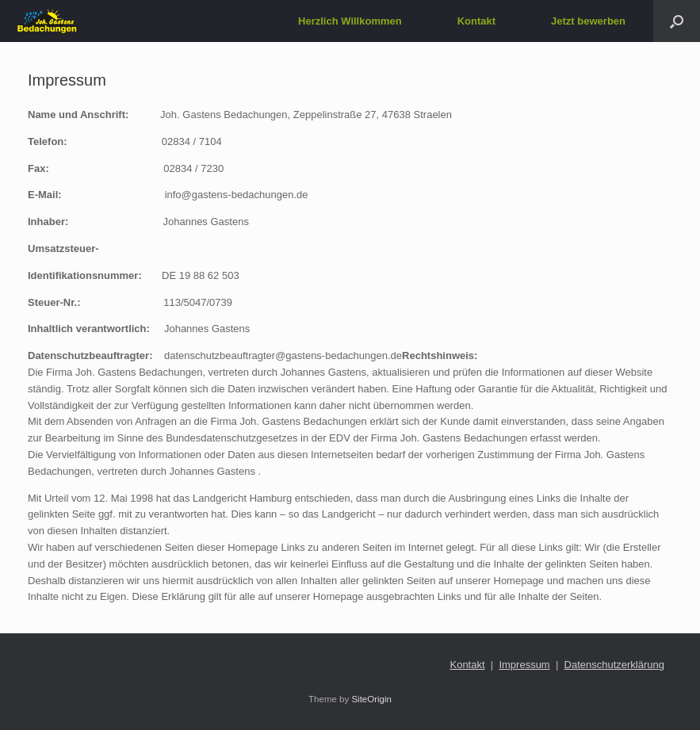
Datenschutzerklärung (614, 665)
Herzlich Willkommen (350, 21)
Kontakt (476, 21)
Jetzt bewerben (588, 21)
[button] (677, 21)
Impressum (524, 665)
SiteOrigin (371, 699)
